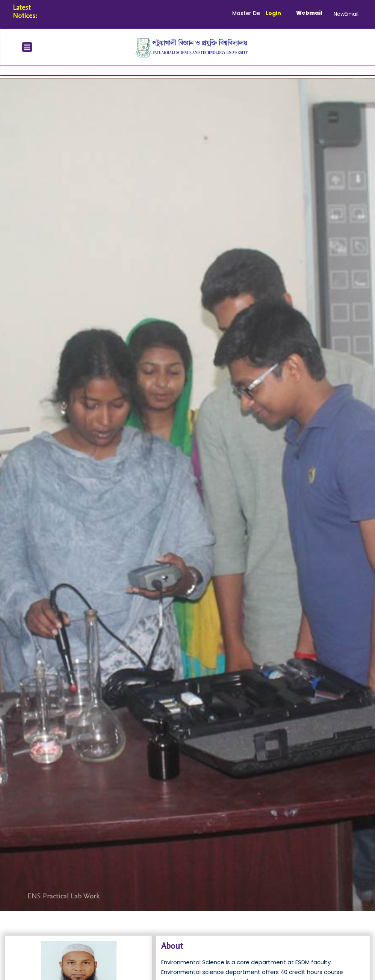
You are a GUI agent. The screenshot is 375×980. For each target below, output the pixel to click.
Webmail (309, 13)
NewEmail (346, 14)
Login (273, 13)
